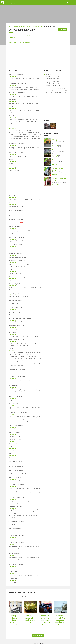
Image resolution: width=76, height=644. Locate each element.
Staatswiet (54, 94)
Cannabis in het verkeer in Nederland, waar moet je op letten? (45, 620)
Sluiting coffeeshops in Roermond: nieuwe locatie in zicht (15, 621)
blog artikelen (16, 596)
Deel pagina (12, 42)
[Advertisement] (38, 57)
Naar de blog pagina (38, 636)
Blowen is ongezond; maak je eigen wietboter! (30, 619)
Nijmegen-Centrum (37, 26)
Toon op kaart (63, 30)
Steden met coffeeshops (19, 26)
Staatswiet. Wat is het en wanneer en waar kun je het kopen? (60, 620)
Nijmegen (29, 26)
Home (10, 26)
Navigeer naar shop (24, 42)
